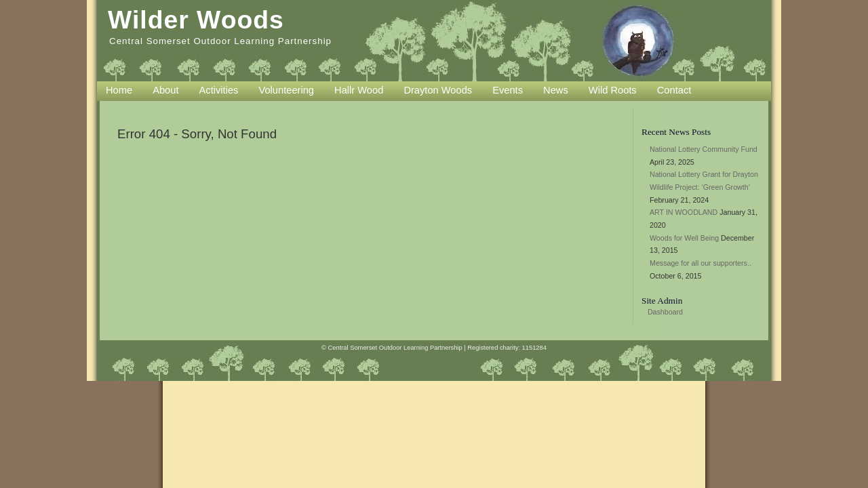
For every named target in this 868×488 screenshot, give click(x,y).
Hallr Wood (359, 90)
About (165, 90)
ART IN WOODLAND (684, 212)
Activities (219, 90)
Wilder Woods (196, 20)
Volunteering (286, 90)
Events (508, 90)
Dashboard (665, 312)
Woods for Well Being (684, 238)
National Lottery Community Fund (704, 149)
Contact (674, 90)
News (556, 90)
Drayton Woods (438, 90)
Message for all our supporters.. (701, 263)
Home (119, 90)
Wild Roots (613, 90)
